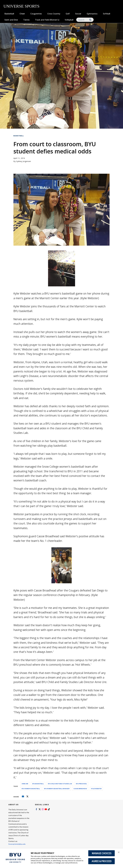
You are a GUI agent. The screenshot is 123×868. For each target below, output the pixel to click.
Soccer (78, 14)
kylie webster (96, 789)
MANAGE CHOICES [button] (102, 853)
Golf (68, 14)
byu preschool (81, 784)
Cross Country (54, 14)
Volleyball (69, 20)
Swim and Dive (11, 20)
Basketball (9, 14)
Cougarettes (36, 14)
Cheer (22, 14)
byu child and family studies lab (60, 784)
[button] (119, 853)
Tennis (26, 20)
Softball (107, 14)
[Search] (85, 20)
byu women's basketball (31, 789)
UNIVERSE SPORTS (21, 6)
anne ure (25, 784)
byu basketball (38, 784)
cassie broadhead (80, 789)
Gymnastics (92, 14)
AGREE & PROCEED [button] (102, 861)
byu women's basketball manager (57, 789)
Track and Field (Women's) (47, 20)
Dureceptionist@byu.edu (18, 844)
